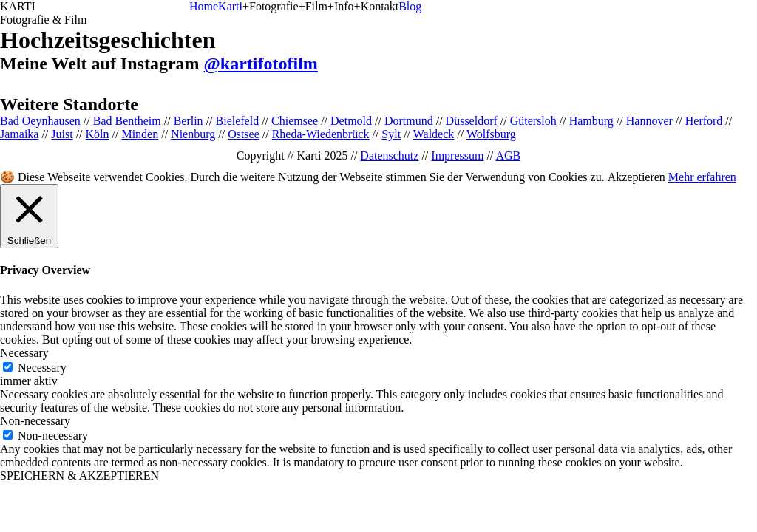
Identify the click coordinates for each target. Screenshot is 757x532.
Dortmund (409, 121)
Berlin (189, 121)
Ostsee (244, 134)
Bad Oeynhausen (40, 121)
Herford (704, 121)
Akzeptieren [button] (637, 177)
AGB (508, 156)
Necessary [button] (24, 353)
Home (204, 6)
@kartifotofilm (261, 64)
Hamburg (591, 121)
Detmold (351, 121)
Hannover (649, 121)
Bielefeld (238, 121)
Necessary (42, 368)
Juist (62, 134)
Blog (410, 6)
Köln (98, 134)
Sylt (391, 134)
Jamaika (19, 134)
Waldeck (434, 134)
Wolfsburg (491, 134)
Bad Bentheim (127, 121)
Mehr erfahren (702, 177)
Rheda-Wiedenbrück (321, 134)
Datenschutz (389, 156)
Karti (230, 6)
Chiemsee (295, 121)
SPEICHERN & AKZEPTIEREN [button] (79, 475)
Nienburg (193, 134)
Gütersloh (533, 121)
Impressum (457, 156)
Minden (140, 134)
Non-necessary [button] (35, 421)
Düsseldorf (472, 121)
